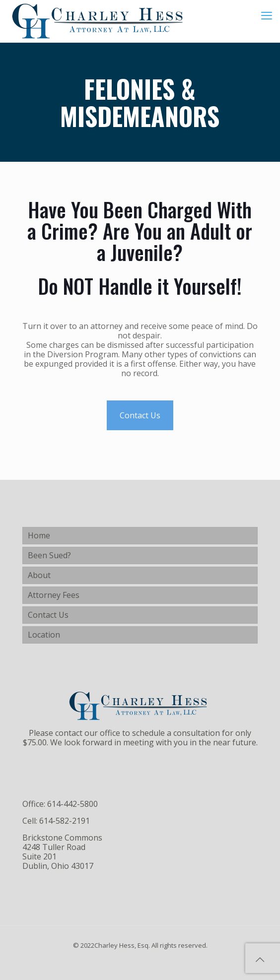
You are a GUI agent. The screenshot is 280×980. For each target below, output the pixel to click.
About (39, 575)
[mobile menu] (267, 15)
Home (39, 535)
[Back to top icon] (260, 960)
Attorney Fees (54, 595)
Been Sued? (49, 555)
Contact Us (140, 415)
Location (44, 635)
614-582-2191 (65, 821)
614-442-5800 (72, 804)
